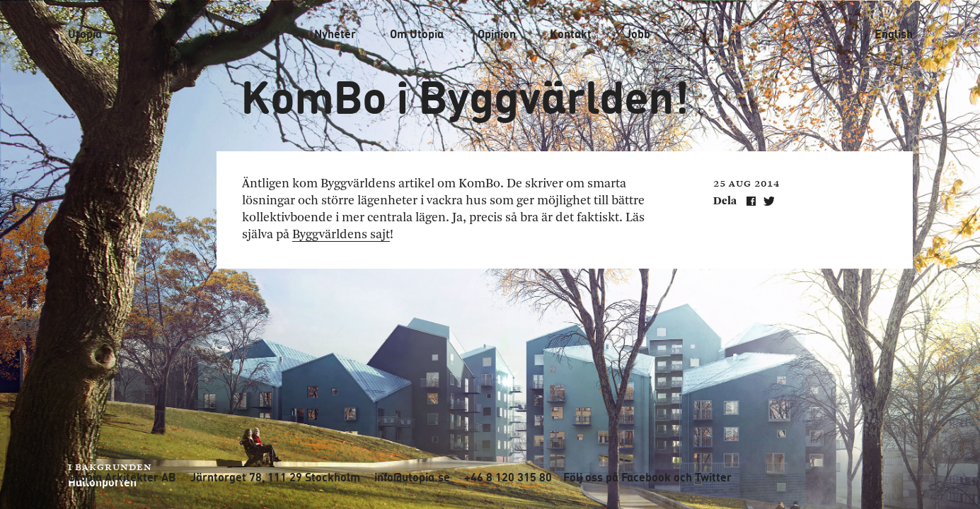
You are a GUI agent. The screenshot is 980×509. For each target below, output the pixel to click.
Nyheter (335, 34)
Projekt (261, 34)
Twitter (713, 477)
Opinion (497, 34)
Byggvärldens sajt (341, 235)
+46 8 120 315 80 (508, 477)
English (894, 34)
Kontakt (571, 34)
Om (417, 34)
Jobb (638, 34)
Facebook (646, 477)
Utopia (85, 34)
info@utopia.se (412, 477)
